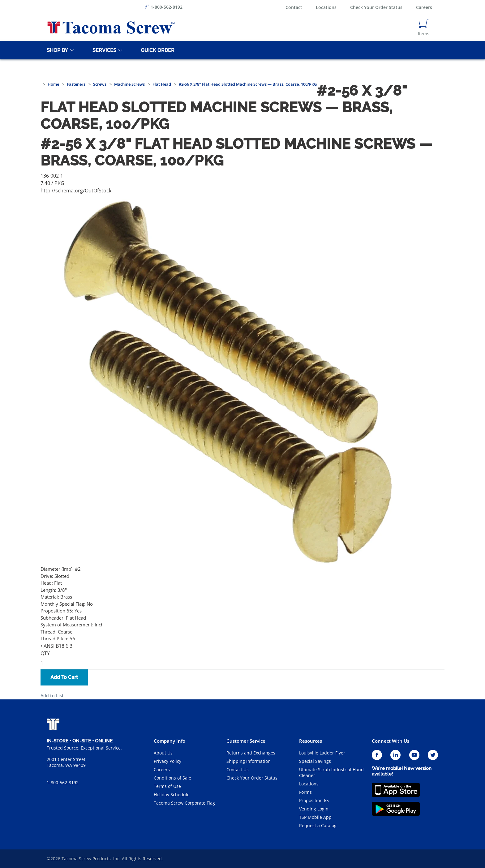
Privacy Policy (167, 761)
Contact (294, 7)
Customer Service (246, 741)
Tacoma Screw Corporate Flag (184, 803)
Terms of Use (167, 786)
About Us (163, 753)
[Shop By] (56, 50)
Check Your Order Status (376, 7)
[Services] (103, 50)
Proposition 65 (314, 800)
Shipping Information (249, 761)
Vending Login (314, 809)
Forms (305, 792)
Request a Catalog (318, 825)
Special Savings (315, 761)
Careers (424, 7)
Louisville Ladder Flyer (322, 753)
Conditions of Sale (172, 778)
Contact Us (238, 769)
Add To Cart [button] (64, 677)
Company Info (170, 741)
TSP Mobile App (315, 817)
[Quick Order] (157, 50)
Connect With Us (391, 741)
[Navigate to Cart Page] (424, 28)
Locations (326, 7)
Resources (311, 741)
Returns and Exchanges (251, 753)
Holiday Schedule (172, 795)
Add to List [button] (52, 696)
